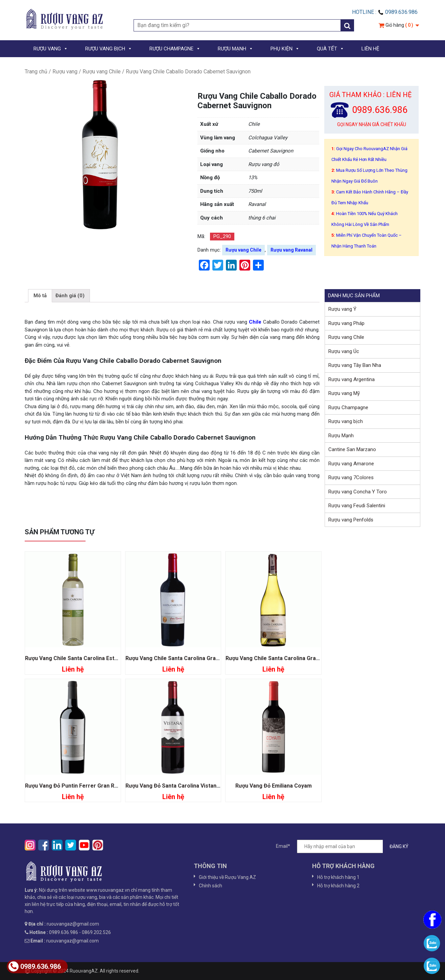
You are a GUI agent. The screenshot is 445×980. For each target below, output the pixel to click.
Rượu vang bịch (346, 421)
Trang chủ (36, 72)
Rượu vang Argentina (352, 379)
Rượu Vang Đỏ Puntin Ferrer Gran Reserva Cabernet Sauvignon (106, 786)
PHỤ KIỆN (285, 49)
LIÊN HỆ (370, 49)
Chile (254, 322)
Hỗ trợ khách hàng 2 (338, 886)
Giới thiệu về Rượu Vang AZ (227, 877)
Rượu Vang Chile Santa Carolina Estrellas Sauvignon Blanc (99, 658)
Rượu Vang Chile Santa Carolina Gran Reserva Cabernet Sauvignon (210, 658)
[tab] (40, 296)
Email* (346, 846)
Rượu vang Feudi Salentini (357, 506)
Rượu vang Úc (344, 351)
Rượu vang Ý (342, 309)
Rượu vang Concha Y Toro (358, 492)
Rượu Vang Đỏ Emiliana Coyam (274, 786)
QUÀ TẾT (331, 49)
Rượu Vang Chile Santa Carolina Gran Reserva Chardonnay (300, 658)
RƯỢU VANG (51, 49)
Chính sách (210, 886)
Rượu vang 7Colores (351, 477)
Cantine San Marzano (352, 449)
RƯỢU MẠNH (236, 49)
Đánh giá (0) (70, 296)
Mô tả (40, 296)
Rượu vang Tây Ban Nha (355, 365)
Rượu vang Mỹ (344, 393)
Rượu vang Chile (102, 72)
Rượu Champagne (348, 407)
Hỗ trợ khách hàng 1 (338, 877)
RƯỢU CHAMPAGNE (175, 49)
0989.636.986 (35, 966)
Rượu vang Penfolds (351, 520)
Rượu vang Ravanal (291, 250)
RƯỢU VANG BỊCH (109, 49)
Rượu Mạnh (341, 436)
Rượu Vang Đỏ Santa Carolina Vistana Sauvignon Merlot (196, 786)
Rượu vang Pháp (346, 323)
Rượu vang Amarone (351, 464)
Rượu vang (65, 72)
